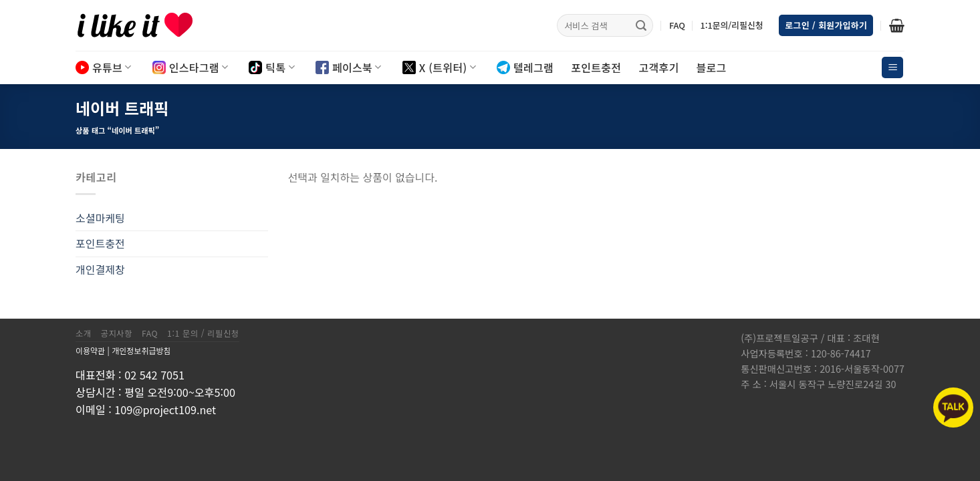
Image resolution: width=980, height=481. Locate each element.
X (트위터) (439, 67)
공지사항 (117, 333)
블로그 (712, 67)
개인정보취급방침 (141, 350)
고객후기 (658, 67)
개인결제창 (100, 269)
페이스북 (349, 67)
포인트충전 (596, 67)
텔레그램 (525, 67)
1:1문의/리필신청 (731, 25)
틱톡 (272, 67)
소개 (84, 333)
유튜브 (104, 67)
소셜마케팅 (100, 218)
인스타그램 (191, 67)
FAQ (677, 25)
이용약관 (90, 350)
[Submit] (641, 25)
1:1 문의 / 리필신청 (203, 333)
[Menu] (892, 68)
